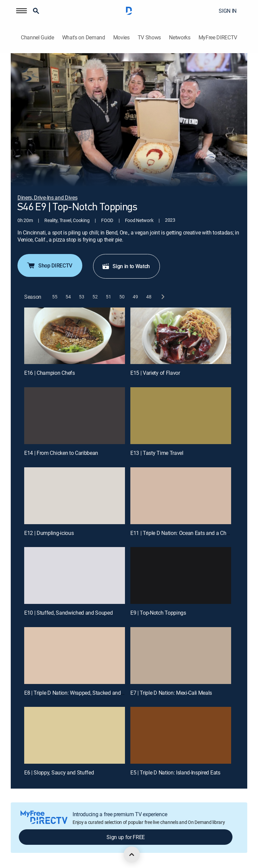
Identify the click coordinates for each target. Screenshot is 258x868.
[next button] (162, 297)
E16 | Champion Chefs (50, 373)
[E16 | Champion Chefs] (75, 336)
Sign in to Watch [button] (126, 266)
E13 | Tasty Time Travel (157, 453)
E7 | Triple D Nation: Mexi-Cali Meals (171, 693)
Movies (121, 38)
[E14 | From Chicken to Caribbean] (75, 416)
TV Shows (149, 38)
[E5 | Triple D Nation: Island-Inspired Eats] (181, 735)
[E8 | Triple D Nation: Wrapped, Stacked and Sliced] (75, 656)
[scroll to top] (132, 855)
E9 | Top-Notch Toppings (158, 613)
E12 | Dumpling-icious (49, 533)
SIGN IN (228, 11)
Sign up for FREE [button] (126, 837)
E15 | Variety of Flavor (155, 373)
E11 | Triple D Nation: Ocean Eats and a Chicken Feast (191, 533)
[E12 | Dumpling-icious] (75, 496)
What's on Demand (84, 38)
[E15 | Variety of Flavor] (181, 336)
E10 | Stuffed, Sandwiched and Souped (68, 613)
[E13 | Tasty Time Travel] (181, 416)
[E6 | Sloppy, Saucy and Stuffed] (75, 735)
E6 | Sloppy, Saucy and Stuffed (59, 772)
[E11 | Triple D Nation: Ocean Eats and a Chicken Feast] (181, 496)
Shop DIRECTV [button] (49, 265)
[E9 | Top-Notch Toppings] (181, 575)
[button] (21, 11)
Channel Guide (37, 38)
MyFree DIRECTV (218, 38)
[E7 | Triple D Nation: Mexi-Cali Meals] (181, 656)
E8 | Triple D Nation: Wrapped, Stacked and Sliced (80, 693)
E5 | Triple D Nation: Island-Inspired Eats (175, 772)
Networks (180, 38)
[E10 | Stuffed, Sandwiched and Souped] (75, 575)
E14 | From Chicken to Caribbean (61, 453)
